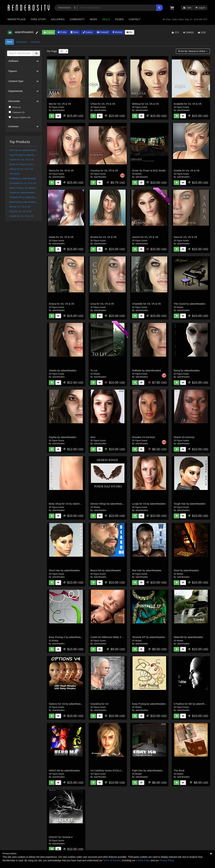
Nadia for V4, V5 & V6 (61, 237)
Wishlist (117, 32)
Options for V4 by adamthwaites (67, 704)
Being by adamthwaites (187, 370)
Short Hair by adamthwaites (64, 570)
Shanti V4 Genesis (184, 437)
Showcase (22, 42)
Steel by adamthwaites (186, 570)
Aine (93, 437)
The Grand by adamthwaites (189, 304)
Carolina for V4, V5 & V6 (104, 170)
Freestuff (103, 32)
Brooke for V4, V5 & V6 (103, 237)
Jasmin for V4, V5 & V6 (22, 160)
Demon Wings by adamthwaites (108, 504)
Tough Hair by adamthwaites (190, 504)
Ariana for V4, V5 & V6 (21, 169)
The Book (14, 174)
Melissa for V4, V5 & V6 (145, 104)
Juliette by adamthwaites (63, 370)
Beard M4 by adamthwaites (24, 202)
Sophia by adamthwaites (22, 193)
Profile (62, 32)
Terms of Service (112, 860)
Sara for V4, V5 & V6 (185, 237)
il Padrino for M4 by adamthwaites (193, 704)
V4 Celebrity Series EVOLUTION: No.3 (112, 770)
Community (77, 19)
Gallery (88, 32)
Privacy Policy (167, 860)
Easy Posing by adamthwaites (25, 155)
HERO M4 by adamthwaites (64, 770)
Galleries (58, 19)
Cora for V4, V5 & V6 (20, 211)
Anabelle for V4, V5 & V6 (188, 104)
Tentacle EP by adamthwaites (25, 197)
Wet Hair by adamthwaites (23, 150)
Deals (106, 19)
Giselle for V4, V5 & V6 (21, 216)
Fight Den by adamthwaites (147, 770)
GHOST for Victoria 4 (61, 837)
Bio (130, 32)
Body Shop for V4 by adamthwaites (69, 504)
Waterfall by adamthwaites (188, 637)
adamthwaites (58, 110)
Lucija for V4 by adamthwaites (149, 504)
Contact (134, 19)
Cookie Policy (143, 860)
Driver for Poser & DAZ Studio (25, 164)
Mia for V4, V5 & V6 (20, 207)
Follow (49, 32)
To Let (94, 370)
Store (75, 32)
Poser (119, 19)
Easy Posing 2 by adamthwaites (26, 188)
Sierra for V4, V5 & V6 (61, 170)
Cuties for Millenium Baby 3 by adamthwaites (115, 637)
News (93, 19)
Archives (35, 42)
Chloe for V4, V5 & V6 (103, 104)
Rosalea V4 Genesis (144, 437)
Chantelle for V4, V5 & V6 (23, 183)
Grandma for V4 (99, 704)
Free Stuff (38, 19)
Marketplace (17, 19)
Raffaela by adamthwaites (23, 178)
